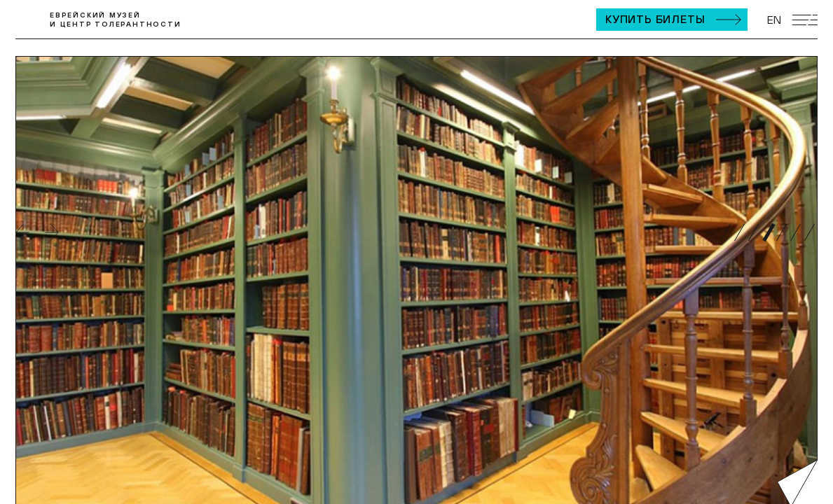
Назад (22, 232)
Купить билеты (655, 19)
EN (774, 20)
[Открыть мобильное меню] (805, 20)
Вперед (52, 232)
